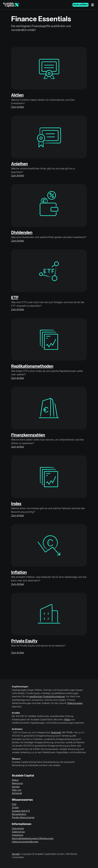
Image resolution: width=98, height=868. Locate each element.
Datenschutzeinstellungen (25, 842)
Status (15, 780)
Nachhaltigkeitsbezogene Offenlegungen (33, 839)
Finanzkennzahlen (28, 435)
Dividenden (22, 233)
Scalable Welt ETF (21, 811)
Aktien (17, 95)
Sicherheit (17, 793)
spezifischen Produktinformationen (47, 697)
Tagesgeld (56, 733)
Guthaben (17, 729)
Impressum (18, 835)
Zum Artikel (18, 107)
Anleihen (19, 164)
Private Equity (24, 641)
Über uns (17, 790)
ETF (15, 298)
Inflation (19, 572)
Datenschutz (18, 832)
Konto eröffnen (80, 5)
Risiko (67, 720)
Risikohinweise (75, 703)
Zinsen (15, 808)
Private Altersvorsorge (23, 818)
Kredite (16, 713)
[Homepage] (11, 5)
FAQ (14, 804)
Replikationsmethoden (32, 366)
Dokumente (18, 829)
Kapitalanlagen (20, 687)
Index (16, 504)
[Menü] (93, 5)
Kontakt (16, 854)
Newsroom (17, 783)
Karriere (16, 787)
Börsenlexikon (19, 814)
